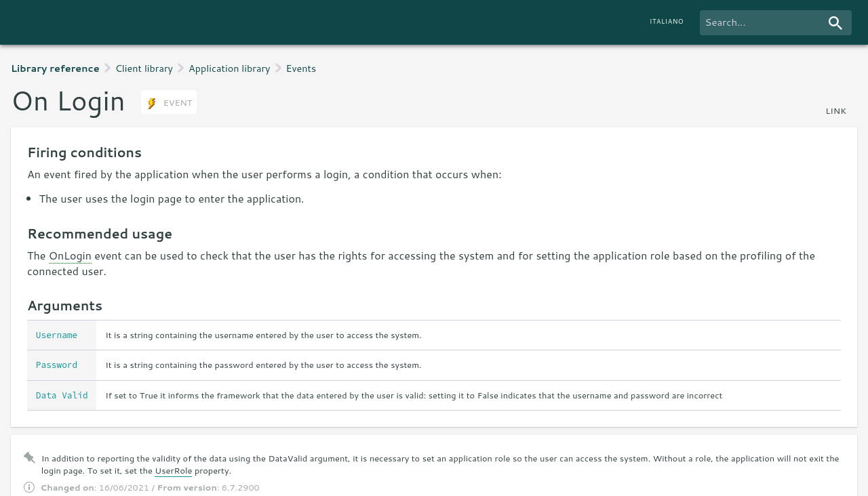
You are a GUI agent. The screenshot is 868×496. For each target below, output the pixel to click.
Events (301, 68)
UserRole (173, 470)
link (836, 110)
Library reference (55, 68)
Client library (144, 68)
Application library (229, 68)
